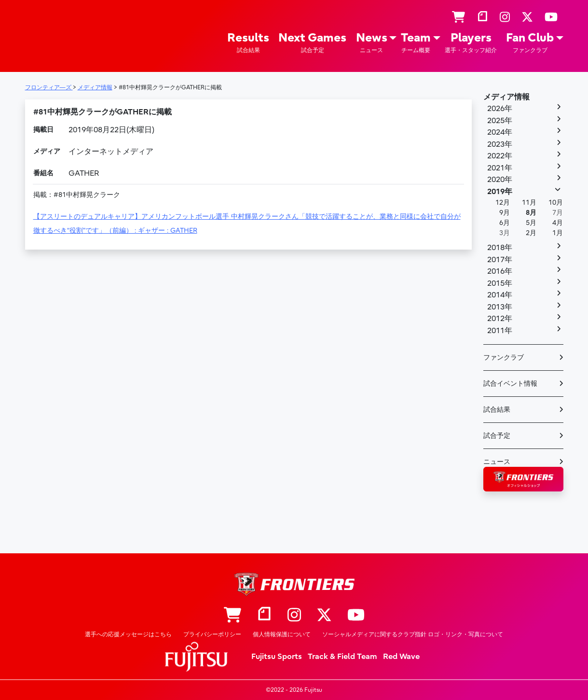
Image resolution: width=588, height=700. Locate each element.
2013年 (500, 307)
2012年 (500, 319)
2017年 (500, 260)
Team (416, 43)
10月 (556, 203)
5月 (531, 223)
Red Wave (401, 657)
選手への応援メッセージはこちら (128, 634)
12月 (503, 203)
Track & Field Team (342, 657)
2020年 (500, 180)
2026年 (500, 109)
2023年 (500, 144)
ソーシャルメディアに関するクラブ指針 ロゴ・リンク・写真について (413, 634)
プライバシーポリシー (212, 634)
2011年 (500, 331)
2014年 (500, 295)
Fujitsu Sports (277, 657)
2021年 (500, 168)
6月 (505, 223)
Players (471, 43)
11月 (529, 203)
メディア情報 (506, 97)
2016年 (500, 271)
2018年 (500, 248)
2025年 (500, 121)
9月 (505, 213)
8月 (531, 213)
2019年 (500, 192)
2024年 (500, 132)
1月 (558, 233)
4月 (558, 223)
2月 (531, 233)
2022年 (500, 156)
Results (248, 43)
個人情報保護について (282, 634)
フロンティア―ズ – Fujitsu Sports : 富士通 (53, 35)
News (372, 43)
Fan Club (530, 43)
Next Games (312, 43)
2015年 (500, 283)
